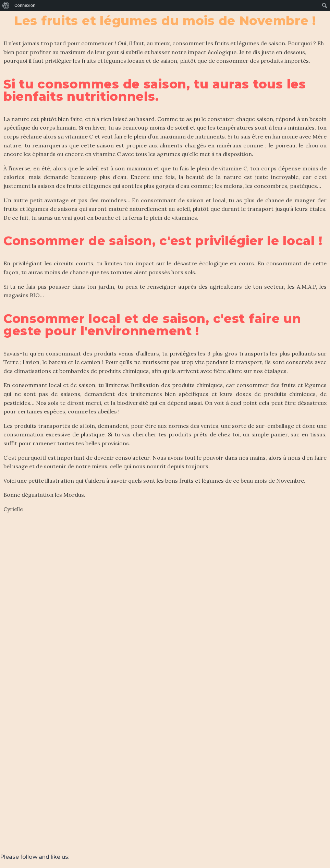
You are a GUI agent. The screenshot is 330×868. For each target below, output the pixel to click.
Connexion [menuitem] (25, 5)
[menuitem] (6, 5)
